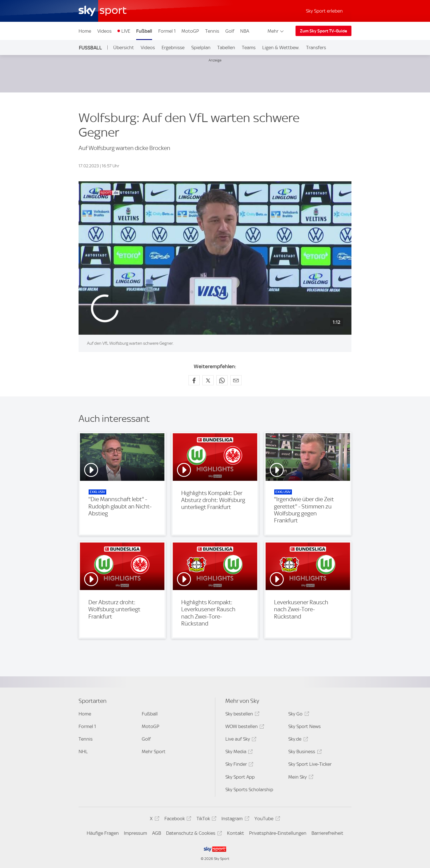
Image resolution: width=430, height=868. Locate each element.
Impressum (135, 833)
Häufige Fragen (103, 833)
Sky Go (298, 715)
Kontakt (236, 833)
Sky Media (238, 752)
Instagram (234, 820)
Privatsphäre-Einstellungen (278, 833)
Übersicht (124, 47)
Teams (249, 47)
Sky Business (304, 752)
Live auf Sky (240, 740)
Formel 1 (167, 31)
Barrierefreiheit (327, 833)
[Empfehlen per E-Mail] (236, 380)
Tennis (212, 31)
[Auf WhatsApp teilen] (222, 380)
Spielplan (201, 47)
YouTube (266, 820)
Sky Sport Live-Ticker (310, 764)
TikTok (206, 820)
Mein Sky (300, 778)
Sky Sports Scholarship (249, 789)
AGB (157, 833)
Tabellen (226, 47)
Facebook (177, 820)
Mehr (276, 31)
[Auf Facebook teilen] (194, 380)
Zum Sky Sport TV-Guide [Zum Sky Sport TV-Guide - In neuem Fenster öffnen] (323, 31)
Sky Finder (238, 765)
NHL (83, 752)
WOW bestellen (244, 727)
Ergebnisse (173, 47)
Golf (230, 31)
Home (85, 31)
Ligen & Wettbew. (281, 47)
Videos (104, 31)
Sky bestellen (242, 715)
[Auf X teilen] (208, 380)
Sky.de (297, 740)
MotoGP (190, 31)
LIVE (126, 31)
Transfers (316, 47)
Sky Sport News (304, 726)
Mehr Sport (154, 752)
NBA (245, 31)
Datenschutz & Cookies (193, 834)
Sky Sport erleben (324, 11)
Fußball (144, 31)
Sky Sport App (240, 777)
